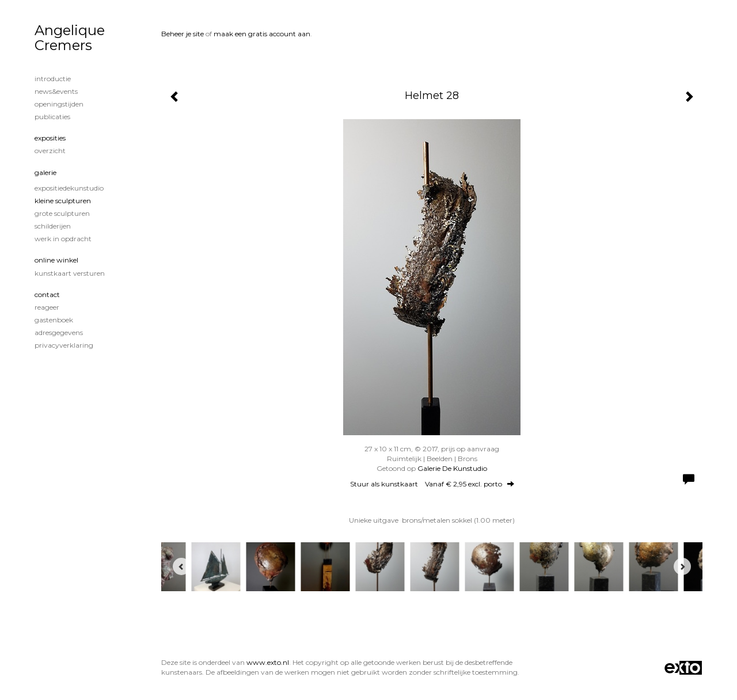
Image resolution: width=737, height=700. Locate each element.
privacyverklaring (64, 345)
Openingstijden (59, 104)
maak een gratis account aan (262, 34)
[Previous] (181, 566)
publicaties (52, 117)
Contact (47, 294)
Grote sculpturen (62, 213)
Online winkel (56, 260)
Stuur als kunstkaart (432, 484)
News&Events (56, 91)
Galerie (45, 172)
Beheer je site (183, 34)
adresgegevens (59, 332)
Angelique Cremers (70, 38)
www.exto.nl (268, 662)
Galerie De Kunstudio (452, 468)
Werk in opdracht (63, 239)
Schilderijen (53, 226)
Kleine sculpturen (63, 201)
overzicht (50, 151)
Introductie (53, 79)
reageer (47, 307)
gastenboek (54, 320)
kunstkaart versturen (70, 273)
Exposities (50, 138)
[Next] (682, 566)
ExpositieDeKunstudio (69, 188)
